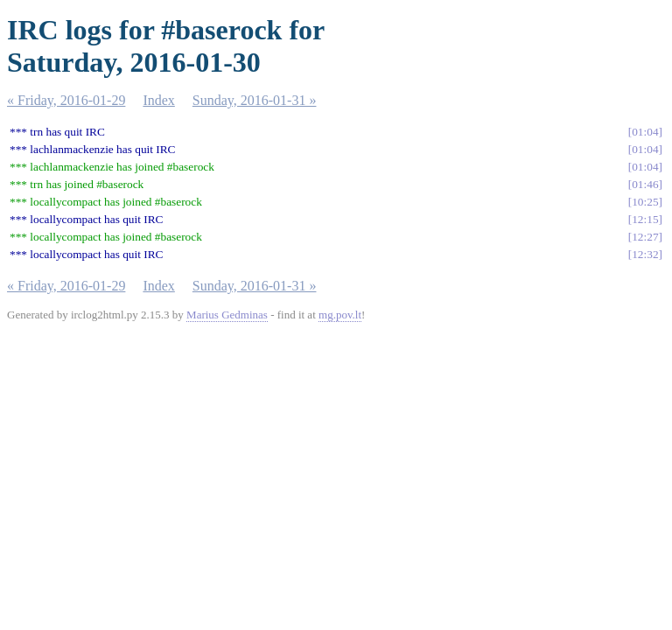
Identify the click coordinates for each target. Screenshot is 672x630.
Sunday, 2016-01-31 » (255, 100)
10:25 (645, 202)
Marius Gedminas (227, 315)
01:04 (645, 132)
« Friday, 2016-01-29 (66, 100)
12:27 (645, 237)
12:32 (645, 254)
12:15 (645, 219)
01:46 (645, 184)
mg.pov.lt (340, 315)
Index (158, 100)
